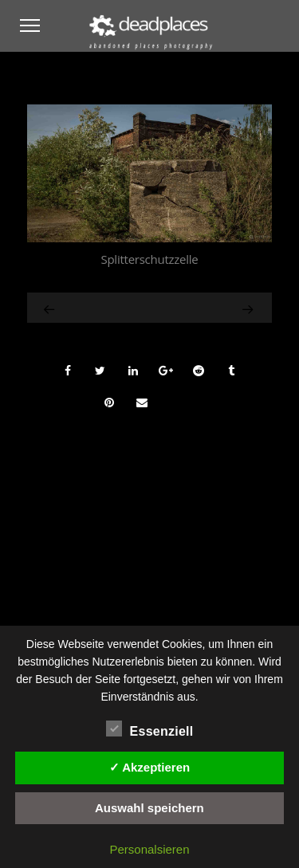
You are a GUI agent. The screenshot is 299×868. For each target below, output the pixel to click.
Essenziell (150, 729)
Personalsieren (149, 849)
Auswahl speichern (149, 808)
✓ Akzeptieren (150, 767)
